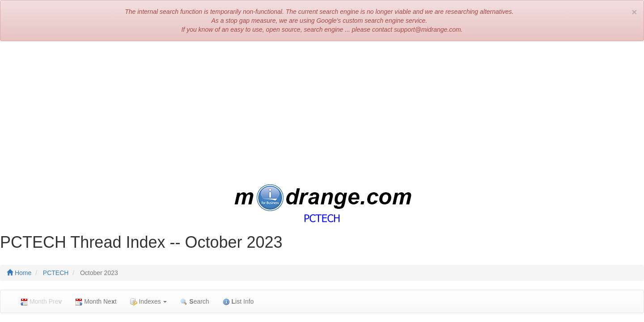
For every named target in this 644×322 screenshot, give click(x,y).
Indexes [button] (149, 302)
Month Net (96, 302)
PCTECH (56, 273)
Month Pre (41, 302)
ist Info (238, 302)
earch (195, 302)
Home (19, 273)
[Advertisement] (322, 113)
